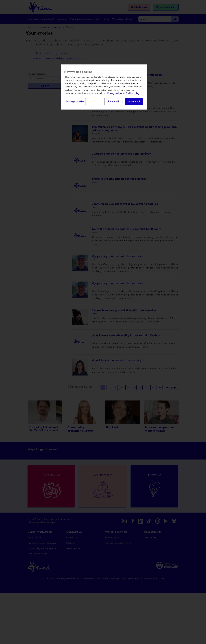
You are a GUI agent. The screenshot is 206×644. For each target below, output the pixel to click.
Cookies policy (132, 93)
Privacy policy (114, 93)
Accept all (134, 102)
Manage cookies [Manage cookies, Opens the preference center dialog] (75, 102)
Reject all (113, 102)
